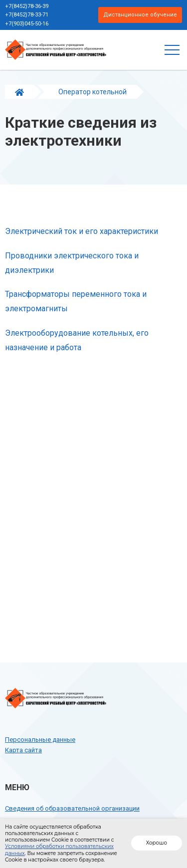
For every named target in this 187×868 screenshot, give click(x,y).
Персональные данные (40, 740)
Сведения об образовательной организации (72, 808)
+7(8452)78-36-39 (27, 6)
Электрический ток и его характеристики (82, 231)
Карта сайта (23, 750)
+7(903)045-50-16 (27, 24)
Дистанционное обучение (140, 15)
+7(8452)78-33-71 (27, 15)
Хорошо (157, 843)
